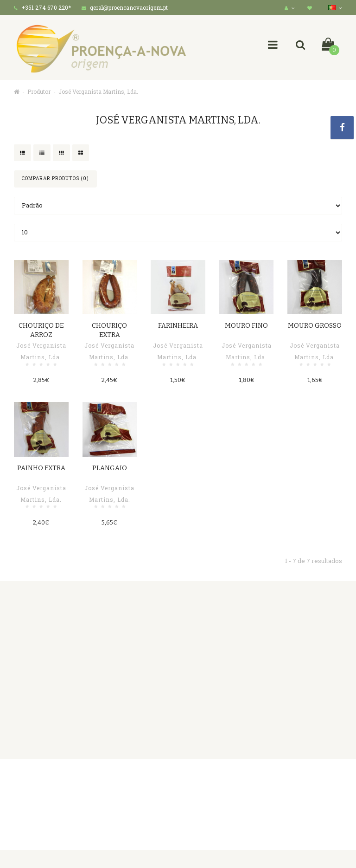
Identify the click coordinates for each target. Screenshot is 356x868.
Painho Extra (41, 468)
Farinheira (178, 326)
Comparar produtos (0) (55, 178)
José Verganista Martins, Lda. (98, 91)
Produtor (39, 91)
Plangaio (110, 468)
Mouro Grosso (315, 326)
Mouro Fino (246, 326)
